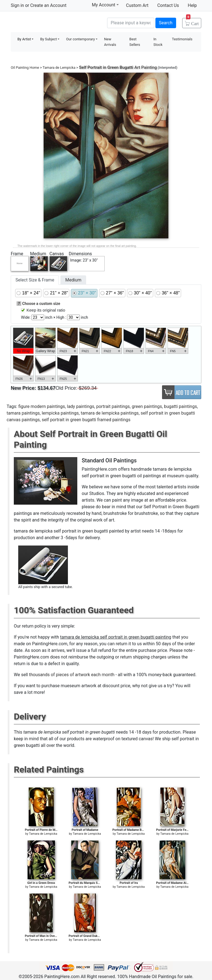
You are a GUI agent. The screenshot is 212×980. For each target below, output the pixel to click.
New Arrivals (110, 42)
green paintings (147, 406)
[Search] (131, 23)
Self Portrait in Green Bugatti (106, 67)
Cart (192, 22)
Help (192, 5)
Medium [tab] (73, 280)
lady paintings (80, 406)
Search (166, 23)
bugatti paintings (180, 406)
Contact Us (168, 5)
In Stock (158, 42)
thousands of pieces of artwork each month (72, 675)
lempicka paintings (60, 413)
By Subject (48, 39)
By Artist (24, 39)
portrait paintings (113, 406)
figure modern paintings (42, 406)
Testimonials (182, 39)
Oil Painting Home (25, 68)
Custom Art (137, 5)
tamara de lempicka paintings (110, 413)
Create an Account (48, 5)
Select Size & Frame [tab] (35, 280)
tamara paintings (23, 413)
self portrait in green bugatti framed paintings (86, 420)
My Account (105, 5)
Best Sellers (135, 42)
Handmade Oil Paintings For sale (52, 22)
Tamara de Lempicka (59, 68)
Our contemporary (80, 39)
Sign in (17, 5)
